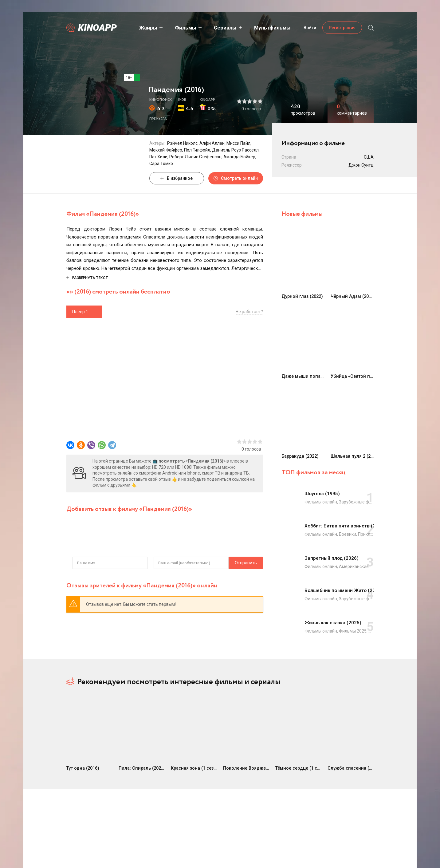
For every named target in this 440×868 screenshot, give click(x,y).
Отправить (84, 563)
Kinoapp (97, 28)
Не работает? (249, 312)
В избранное (177, 178)
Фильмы (175, 28)
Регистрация (342, 28)
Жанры (138, 28)
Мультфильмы (262, 28)
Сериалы (215, 28)
